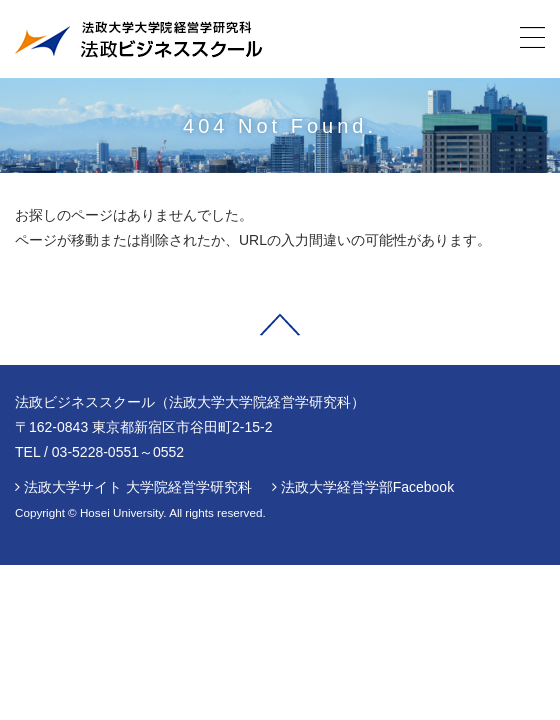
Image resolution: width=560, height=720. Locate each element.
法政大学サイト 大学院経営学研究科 (138, 487)
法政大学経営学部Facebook (367, 487)
